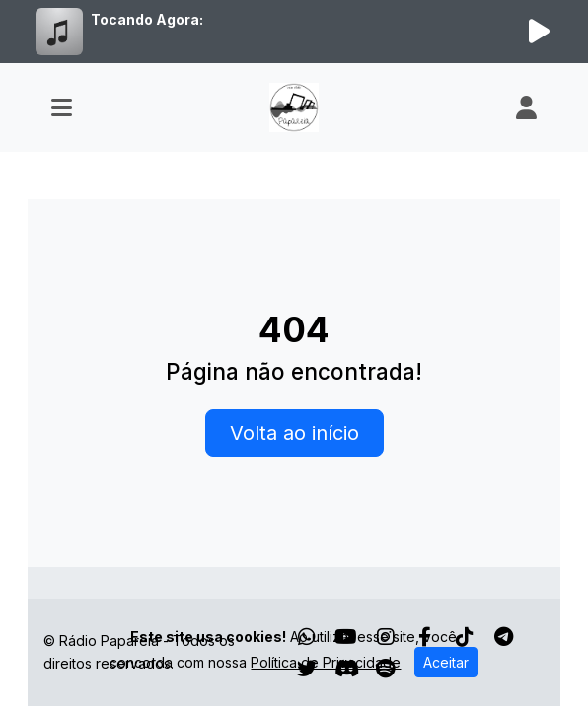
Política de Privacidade (326, 662)
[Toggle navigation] (62, 107)
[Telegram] (504, 637)
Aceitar (446, 662)
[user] (526, 107)
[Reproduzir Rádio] (539, 32)
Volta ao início (294, 433)
